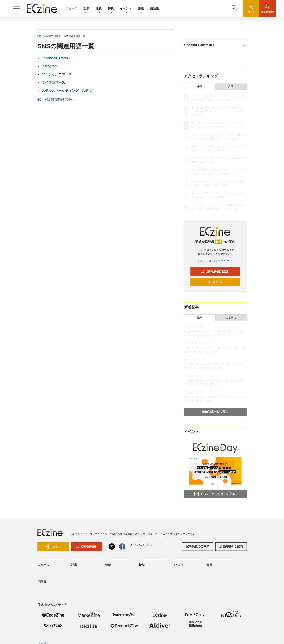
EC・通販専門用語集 (49, 36)
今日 (200, 87)
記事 (86, 9)
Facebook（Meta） (57, 58)
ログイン (215, 282)
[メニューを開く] (17, 8)
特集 (111, 9)
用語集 (154, 8)
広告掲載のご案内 (231, 546)
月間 (231, 87)
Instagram (50, 66)
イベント (126, 9)
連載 (99, 9)
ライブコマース (53, 82)
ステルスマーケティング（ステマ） (68, 91)
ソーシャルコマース (57, 74)
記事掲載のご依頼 (198, 546)
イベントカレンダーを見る (215, 494)
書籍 (141, 9)
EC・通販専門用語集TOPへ (58, 100)
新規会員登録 (214, 272)
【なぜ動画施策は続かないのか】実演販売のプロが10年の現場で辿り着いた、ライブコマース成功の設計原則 (218, 111)
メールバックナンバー (215, 261)
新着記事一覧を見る (215, 412)
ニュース (71, 8)
